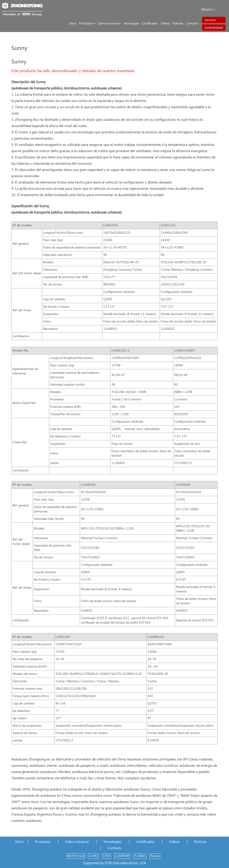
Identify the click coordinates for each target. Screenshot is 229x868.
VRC (93, 856)
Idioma (208, 9)
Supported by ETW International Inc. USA (114, 863)
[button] (87, 24)
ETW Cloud (76, 856)
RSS (106, 856)
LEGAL (140, 856)
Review (155, 856)
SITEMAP (122, 856)
